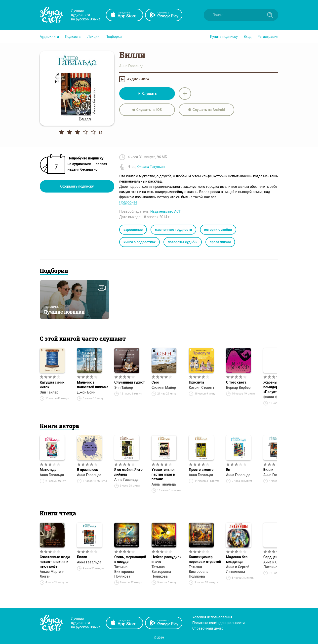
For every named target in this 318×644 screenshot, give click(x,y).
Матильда (48, 470)
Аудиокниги (49, 37)
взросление (133, 230)
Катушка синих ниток (52, 385)
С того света (236, 382)
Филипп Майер (164, 388)
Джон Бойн (86, 392)
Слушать (147, 94)
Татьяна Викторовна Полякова (124, 572)
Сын (155, 382)
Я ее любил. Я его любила (128, 472)
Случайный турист (130, 382)
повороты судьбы (183, 242)
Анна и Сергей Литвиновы (238, 569)
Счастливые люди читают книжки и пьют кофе (55, 562)
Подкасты (73, 37)
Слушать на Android (206, 110)
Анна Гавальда (52, 475)
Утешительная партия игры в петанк (163, 474)
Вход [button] (248, 37)
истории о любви (218, 230)
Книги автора (59, 427)
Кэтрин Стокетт (202, 388)
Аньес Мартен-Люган (52, 574)
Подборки (114, 37)
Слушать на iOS (147, 110)
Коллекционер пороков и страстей (205, 559)
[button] (49, 37)
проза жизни (220, 242)
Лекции (93, 37)
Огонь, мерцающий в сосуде (130, 559)
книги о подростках (139, 242)
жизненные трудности (173, 230)
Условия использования (212, 617)
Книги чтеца (58, 514)
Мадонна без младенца (237, 559)
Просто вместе (201, 470)
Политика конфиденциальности (219, 623)
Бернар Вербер (238, 388)
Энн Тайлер (49, 392)
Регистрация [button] (268, 37)
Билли (82, 557)
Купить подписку (224, 37)
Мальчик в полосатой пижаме (93, 385)
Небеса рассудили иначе (166, 559)
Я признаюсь (88, 470)
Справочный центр (208, 628)
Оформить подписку (77, 186)
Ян (228, 470)
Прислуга (196, 382)
